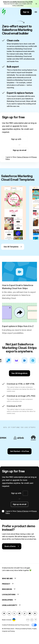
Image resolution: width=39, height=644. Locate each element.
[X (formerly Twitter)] (14, 613)
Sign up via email (19, 150)
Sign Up (26, 12)
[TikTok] (25, 613)
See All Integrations (19, 373)
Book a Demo (12, 546)
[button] (34, 625)
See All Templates (13, 247)
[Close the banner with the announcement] (36, 4)
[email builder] (4, 12)
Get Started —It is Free (20, 451)
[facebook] (4, 613)
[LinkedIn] (9, 613)
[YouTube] (30, 613)
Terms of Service (23, 157)
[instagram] (19, 613)
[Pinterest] (35, 613)
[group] (14, 213)
